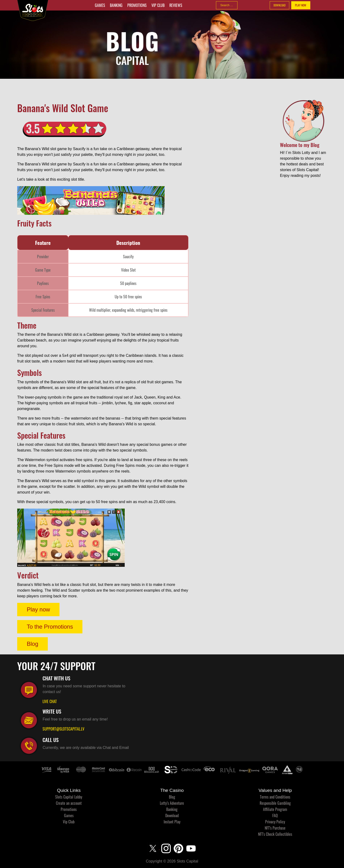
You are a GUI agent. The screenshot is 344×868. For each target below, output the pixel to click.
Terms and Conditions (275, 797)
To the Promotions (50, 627)
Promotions (137, 5)
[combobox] (227, 5)
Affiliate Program (275, 809)
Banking (116, 5)
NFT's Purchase (275, 828)
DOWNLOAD (279, 5)
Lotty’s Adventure (172, 803)
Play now (38, 609)
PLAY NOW (301, 5)
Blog (32, 644)
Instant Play (172, 822)
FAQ (275, 815)
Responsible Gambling (275, 803)
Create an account (69, 803)
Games (100, 5)
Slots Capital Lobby (69, 797)
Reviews (176, 5)
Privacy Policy (275, 822)
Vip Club (158, 5)
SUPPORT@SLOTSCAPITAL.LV (63, 729)
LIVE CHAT (50, 701)
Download (172, 815)
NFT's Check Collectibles (275, 834)
